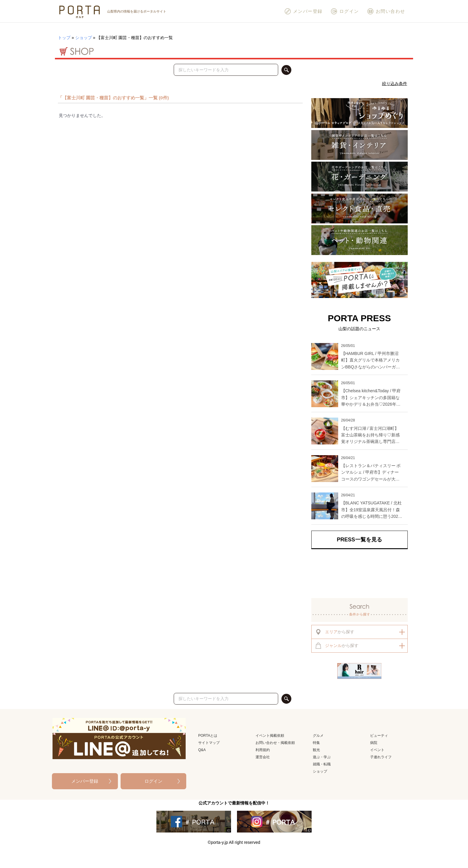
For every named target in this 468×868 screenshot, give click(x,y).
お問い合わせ (386, 11)
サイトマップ (209, 743)
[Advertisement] (360, 574)
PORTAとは (208, 736)
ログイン (345, 11)
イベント (377, 750)
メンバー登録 (303, 11)
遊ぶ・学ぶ (322, 757)
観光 (316, 750)
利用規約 (263, 750)
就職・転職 (322, 764)
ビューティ (379, 736)
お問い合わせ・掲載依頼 (275, 743)
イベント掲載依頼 (270, 736)
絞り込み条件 (395, 84)
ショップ (84, 38)
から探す (334, 632)
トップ (64, 38)
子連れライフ (381, 757)
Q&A (202, 750)
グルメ (318, 736)
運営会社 (263, 757)
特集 (316, 743)
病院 (374, 743)
